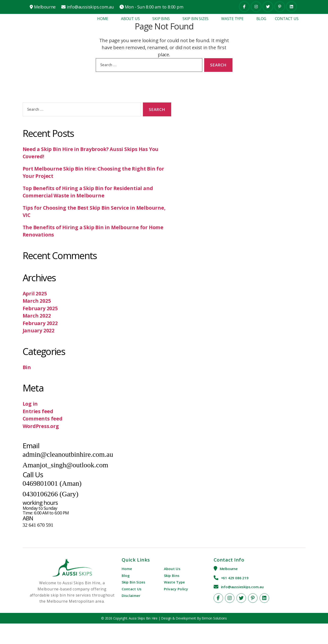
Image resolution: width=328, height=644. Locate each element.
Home (103, 19)
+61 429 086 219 (235, 578)
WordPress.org (41, 426)
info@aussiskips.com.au (90, 7)
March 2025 (37, 301)
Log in (30, 404)
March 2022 (37, 316)
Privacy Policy (176, 589)
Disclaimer (131, 595)
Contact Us (287, 19)
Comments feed (43, 419)
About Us (130, 19)
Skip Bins (161, 19)
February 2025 (40, 308)
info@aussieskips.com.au (242, 587)
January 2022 (39, 330)
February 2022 (40, 323)
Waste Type (232, 19)
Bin (27, 367)
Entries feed (38, 411)
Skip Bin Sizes (195, 19)
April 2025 (35, 293)
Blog (261, 19)
